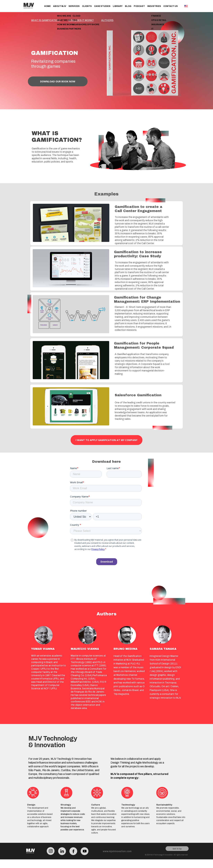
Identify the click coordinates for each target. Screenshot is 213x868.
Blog (128, 6)
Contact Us (171, 6)
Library (118, 6)
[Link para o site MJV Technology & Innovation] (29, 11)
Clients (87, 6)
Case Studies (102, 6)
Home (47, 6)
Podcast (139, 6)
